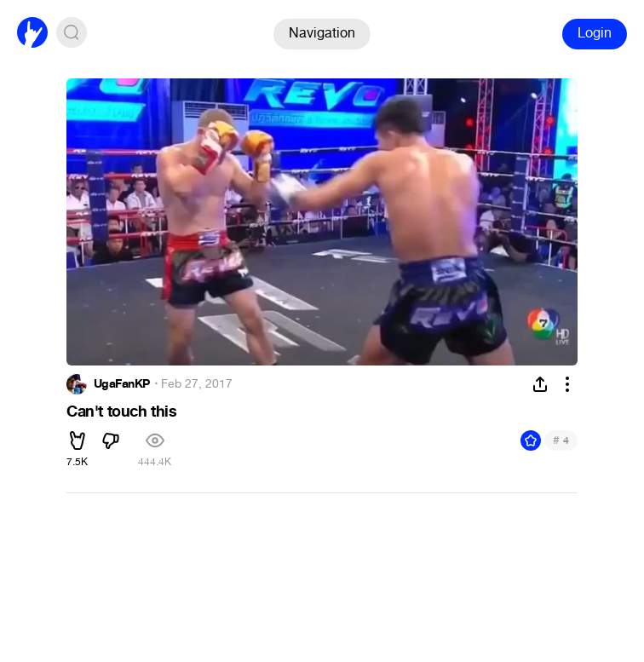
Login (595, 33)
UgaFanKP (122, 384)
